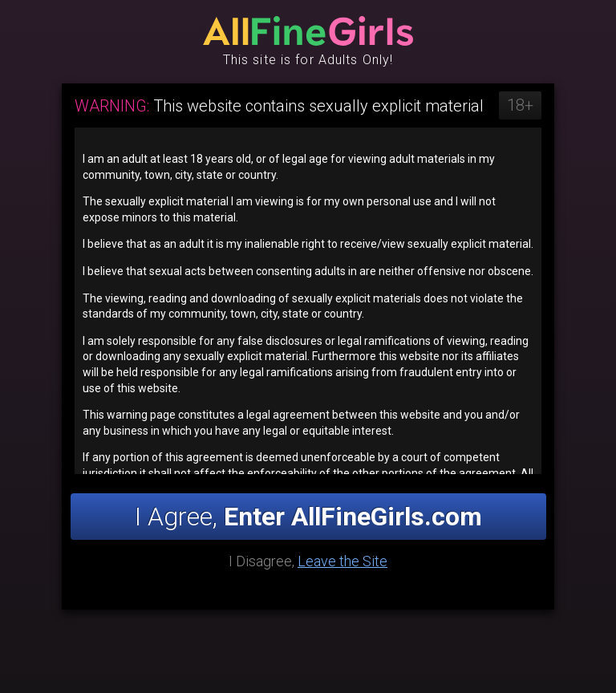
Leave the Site (342, 561)
